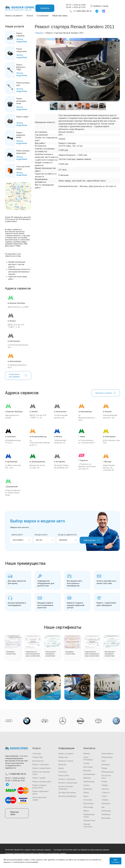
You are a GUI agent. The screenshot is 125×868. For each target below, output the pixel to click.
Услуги (30, 16)
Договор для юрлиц (67, 792)
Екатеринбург (89, 774)
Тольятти (105, 792)
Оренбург (106, 764)
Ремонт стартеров (40, 764)
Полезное (63, 772)
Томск (104, 796)
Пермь (104, 768)
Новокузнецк (107, 757)
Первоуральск (108, 772)
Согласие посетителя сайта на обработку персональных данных (81, 850)
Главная (39, 33)
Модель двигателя (67, 535)
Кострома (88, 800)
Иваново (87, 778)
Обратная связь (60, 16)
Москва (87, 754)
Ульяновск (106, 803)
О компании (43, 16)
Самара (105, 785)
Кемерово (88, 789)
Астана (86, 763)
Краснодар (88, 807)
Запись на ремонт (14, 16)
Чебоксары (106, 811)
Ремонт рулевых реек (42, 782)
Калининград (89, 782)
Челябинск (106, 814)
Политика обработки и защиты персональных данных (28, 850)
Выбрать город (99, 6)
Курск (86, 796)
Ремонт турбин (39, 778)
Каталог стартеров (67, 779)
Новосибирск (107, 754)
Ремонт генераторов (41, 768)
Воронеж (87, 771)
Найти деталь (92, 540)
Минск (86, 811)
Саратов (105, 789)
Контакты (45, 8)
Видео (61, 768)
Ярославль (106, 818)
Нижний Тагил (89, 820)
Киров (86, 792)
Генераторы (38, 757)
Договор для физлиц (67, 796)
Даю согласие (115, 861)
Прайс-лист (63, 757)
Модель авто (41, 535)
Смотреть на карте (106, 393)
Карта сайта (64, 775)
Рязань (104, 782)
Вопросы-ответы (66, 761)
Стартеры (37, 754)
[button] (118, 40)
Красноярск (89, 803)
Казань (86, 785)
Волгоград (88, 767)
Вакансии (62, 764)
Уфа (103, 807)
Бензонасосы (38, 761)
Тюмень (105, 800)
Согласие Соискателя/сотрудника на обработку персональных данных (36, 853)
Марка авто (17, 535)
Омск (104, 761)
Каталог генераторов (68, 783)
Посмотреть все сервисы (18, 376)
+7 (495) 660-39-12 (81, 11)
